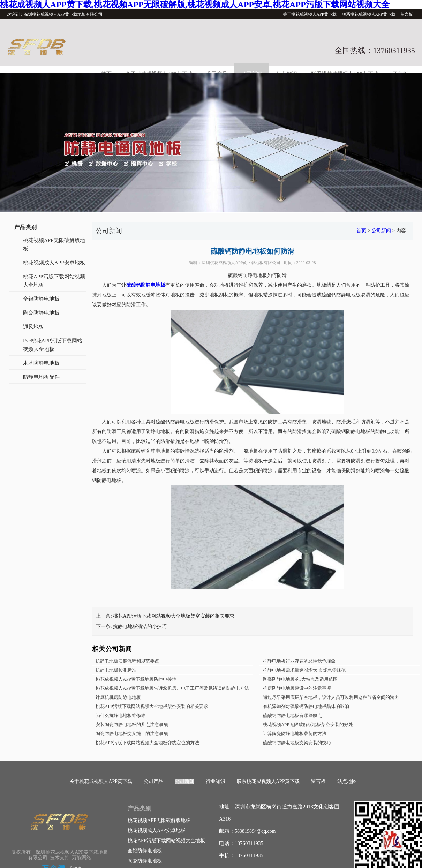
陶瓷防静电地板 (41, 313)
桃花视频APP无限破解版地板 (54, 244)
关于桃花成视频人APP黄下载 (310, 14)
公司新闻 (381, 231)
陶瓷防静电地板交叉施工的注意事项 (132, 734)
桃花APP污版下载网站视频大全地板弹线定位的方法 (147, 743)
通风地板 (33, 327)
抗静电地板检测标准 (116, 670)
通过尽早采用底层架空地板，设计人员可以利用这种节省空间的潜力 (331, 697)
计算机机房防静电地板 (118, 697)
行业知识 (216, 781)
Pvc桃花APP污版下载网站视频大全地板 (53, 345)
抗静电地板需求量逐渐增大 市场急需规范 (304, 670)
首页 (361, 231)
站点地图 (347, 781)
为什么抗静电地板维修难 (120, 715)
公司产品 (153, 781)
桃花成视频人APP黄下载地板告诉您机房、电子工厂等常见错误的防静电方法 (172, 688)
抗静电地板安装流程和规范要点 (127, 661)
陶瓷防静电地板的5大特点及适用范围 (300, 679)
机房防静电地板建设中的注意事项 (297, 688)
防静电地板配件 (41, 377)
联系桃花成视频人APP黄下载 (369, 14)
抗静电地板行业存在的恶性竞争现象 (299, 661)
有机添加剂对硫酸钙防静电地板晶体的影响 (306, 706)
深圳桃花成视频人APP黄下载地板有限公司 (241, 263)
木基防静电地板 (41, 363)
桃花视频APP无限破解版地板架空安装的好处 (308, 724)
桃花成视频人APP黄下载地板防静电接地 (136, 679)
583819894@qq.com (255, 831)
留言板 (407, 14)
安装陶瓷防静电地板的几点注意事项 (132, 724)
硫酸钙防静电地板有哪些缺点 (292, 715)
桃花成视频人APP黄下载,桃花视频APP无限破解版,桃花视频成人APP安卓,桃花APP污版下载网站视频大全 (195, 5)
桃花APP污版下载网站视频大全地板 (54, 281)
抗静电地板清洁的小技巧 (140, 627)
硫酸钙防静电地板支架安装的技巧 (297, 743)
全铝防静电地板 (41, 299)
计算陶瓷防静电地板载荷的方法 (295, 734)
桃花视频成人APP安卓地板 (54, 263)
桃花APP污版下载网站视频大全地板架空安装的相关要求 (174, 616)
